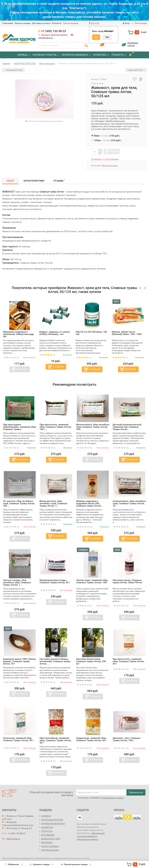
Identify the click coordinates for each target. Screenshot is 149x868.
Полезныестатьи (133, 44)
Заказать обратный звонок (54, 35)
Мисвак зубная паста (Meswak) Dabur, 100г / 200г (127, 333)
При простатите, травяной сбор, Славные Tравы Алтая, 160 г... (56, 427)
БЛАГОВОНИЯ (48, 835)
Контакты (57, 23)
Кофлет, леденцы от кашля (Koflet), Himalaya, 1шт (54, 333)
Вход (126, 23)
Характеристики (34, 181)
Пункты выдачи (71, 23)
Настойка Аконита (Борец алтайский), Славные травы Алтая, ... (55, 661)
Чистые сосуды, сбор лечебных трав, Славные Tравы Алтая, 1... (17, 582)
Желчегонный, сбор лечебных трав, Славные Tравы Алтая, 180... (93, 427)
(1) (120, 358)
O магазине (8, 23)
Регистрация (141, 23)
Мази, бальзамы (110, 165)
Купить (114, 151)
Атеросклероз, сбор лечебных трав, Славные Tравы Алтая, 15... (129, 503)
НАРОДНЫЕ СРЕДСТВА (45, 55)
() (106, 136)
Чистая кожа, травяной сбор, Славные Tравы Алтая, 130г (92, 581)
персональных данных (113, 798)
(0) (11, 358)
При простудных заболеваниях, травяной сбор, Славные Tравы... (20, 427)
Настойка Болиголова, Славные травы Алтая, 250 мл (91, 661)
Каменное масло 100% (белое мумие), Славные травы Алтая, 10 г (19, 661)
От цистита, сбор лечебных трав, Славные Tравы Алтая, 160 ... (19, 503)
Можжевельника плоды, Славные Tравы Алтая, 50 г (55, 581)
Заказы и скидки (23, 23)
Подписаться (136, 792)
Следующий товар (136, 70)
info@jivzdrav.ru (46, 38)
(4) (48, 355)
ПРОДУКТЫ (118, 55)
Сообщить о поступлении (105, 159)
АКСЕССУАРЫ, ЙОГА (51, 839)
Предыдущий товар (13, 70)
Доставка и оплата (41, 23)
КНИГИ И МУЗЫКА (50, 846)
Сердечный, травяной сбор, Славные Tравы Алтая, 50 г (91, 739)
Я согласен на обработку (100, 798)
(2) (84, 358)
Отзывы (59, 180)
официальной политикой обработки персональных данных (91, 836)
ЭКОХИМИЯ (47, 842)
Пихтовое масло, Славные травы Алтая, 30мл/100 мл (127, 581)
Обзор (10, 181)
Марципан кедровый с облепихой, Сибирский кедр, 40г (19, 334)
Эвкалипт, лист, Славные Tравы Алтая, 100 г (127, 739)
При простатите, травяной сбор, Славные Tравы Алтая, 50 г (129, 661)
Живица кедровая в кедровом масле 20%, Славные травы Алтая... (89, 503)
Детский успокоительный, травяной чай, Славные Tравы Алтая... (127, 427)
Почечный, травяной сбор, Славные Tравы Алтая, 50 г (18, 739)
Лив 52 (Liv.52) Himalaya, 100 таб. (91, 333)
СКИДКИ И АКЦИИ (50, 850)
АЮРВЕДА (22, 55)
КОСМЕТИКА (100, 55)
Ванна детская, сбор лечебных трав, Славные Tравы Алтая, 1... (53, 503)
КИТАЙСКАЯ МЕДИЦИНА (75, 55)
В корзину (22, 369)
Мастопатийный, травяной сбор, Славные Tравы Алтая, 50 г (56, 740)
